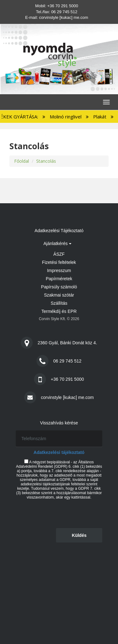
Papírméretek (59, 279)
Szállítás (59, 303)
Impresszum (59, 270)
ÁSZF (59, 254)
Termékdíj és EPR (59, 311)
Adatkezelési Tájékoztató (59, 231)
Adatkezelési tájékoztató (59, 452)
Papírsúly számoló (59, 287)
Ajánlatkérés (57, 243)
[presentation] (64, 513)
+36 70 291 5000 (63, 6)
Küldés (79, 535)
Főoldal (22, 161)
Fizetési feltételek (59, 262)
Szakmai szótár (59, 295)
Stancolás (46, 161)
